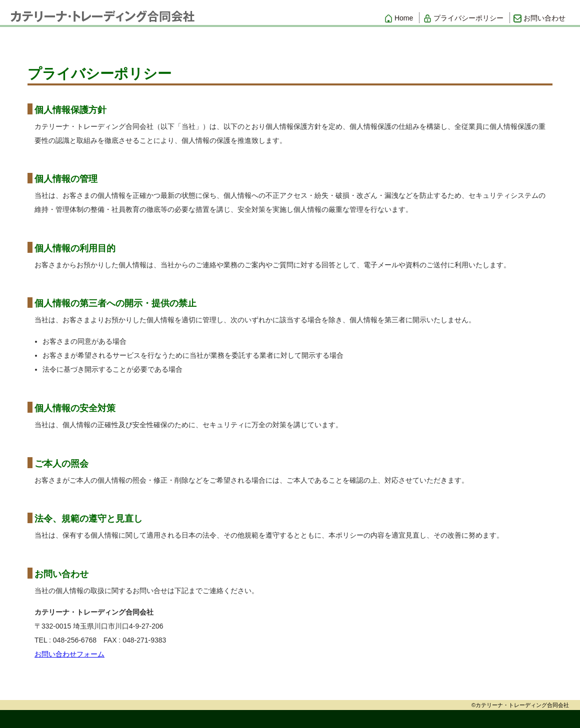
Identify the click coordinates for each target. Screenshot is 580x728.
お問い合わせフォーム (69, 654)
